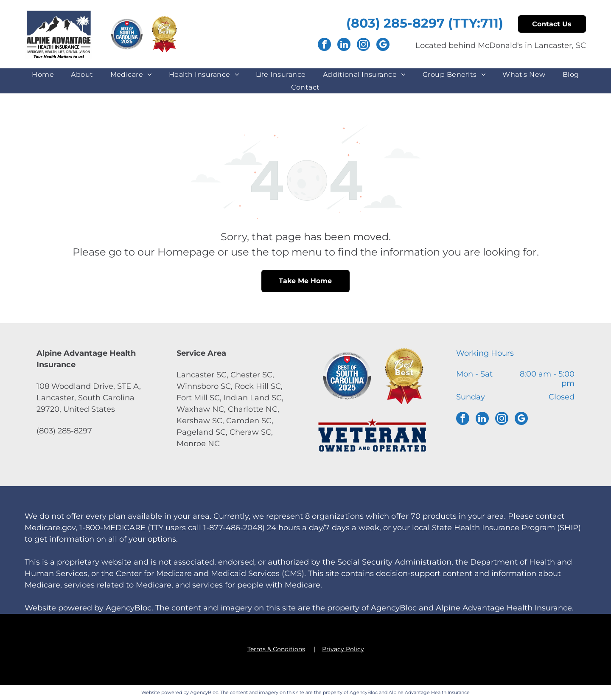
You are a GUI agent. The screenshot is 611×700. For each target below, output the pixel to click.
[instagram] (363, 45)
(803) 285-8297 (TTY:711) (425, 23)
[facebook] (324, 45)
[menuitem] (43, 74)
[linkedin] (344, 45)
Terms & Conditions (276, 649)
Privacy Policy (343, 649)
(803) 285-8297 (64, 431)
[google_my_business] (383, 45)
